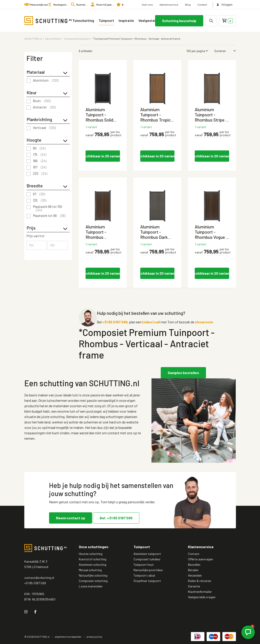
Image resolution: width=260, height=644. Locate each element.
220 (40, 174)
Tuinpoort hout (144, 565)
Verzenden (195, 575)
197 (40, 167)
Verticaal (44, 128)
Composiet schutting (93, 581)
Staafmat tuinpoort (147, 581)
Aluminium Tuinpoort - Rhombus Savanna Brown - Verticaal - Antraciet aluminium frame (101, 232)
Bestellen (194, 565)
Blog (188, 5)
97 (39, 194)
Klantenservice (169, 5)
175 (40, 155)
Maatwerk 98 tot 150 (47, 208)
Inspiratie (126, 21)
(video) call (151, 322)
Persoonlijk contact (41, 5)
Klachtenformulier (200, 592)
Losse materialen (91, 586)
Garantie (194, 586)
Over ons (147, 5)
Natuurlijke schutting (93, 575)
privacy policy (94, 637)
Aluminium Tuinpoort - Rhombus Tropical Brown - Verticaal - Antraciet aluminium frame (157, 115)
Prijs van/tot (36, 236)
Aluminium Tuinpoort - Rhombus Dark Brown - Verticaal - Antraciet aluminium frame (156, 232)
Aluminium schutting (93, 565)
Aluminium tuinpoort (147, 554)
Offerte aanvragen (200, 559)
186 (40, 161)
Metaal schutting (90, 570)
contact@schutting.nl (39, 578)
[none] (211, 21)
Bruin (42, 101)
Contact (202, 5)
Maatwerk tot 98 (49, 216)
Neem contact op (71, 517)
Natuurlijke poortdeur (148, 570)
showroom (204, 322)
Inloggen (224, 5)
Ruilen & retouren (200, 581)
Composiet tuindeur (147, 559)
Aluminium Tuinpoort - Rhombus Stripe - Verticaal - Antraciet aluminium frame (211, 115)
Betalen (193, 570)
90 (39, 148)
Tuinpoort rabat (144, 575)
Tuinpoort (106, 21)
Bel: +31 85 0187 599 (116, 517)
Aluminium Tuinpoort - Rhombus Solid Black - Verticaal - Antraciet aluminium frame (102, 115)
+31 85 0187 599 (115, 322)
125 (40, 200)
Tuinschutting (83, 21)
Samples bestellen (183, 373)
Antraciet (44, 107)
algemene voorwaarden (68, 637)
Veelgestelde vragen (153, 21)
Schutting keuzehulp (179, 21)
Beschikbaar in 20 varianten (103, 156)
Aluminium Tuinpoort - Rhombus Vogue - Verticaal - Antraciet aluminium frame (211, 232)
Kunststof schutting (93, 559)
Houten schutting (91, 554)
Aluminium (46, 80)
